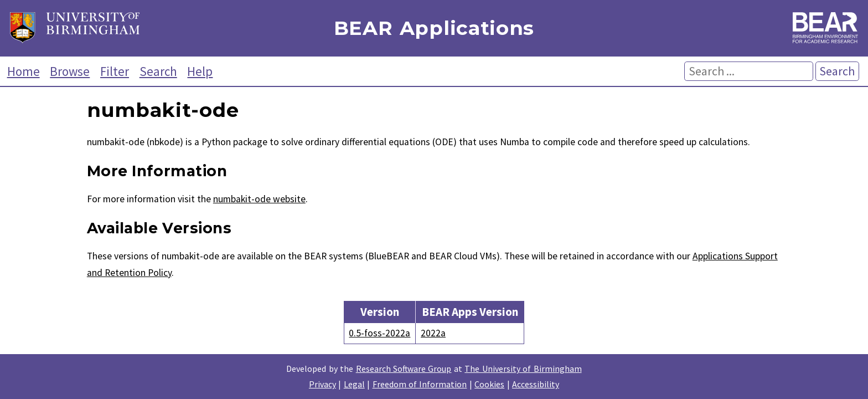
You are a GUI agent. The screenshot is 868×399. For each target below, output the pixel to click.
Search (158, 71)
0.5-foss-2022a (379, 333)
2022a (433, 333)
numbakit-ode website (259, 199)
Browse (70, 71)
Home (24, 71)
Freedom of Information (420, 384)
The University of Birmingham (523, 369)
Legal (354, 384)
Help (200, 71)
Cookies (489, 384)
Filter (115, 71)
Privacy (322, 384)
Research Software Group (404, 369)
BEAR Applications (434, 29)
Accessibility (536, 384)
